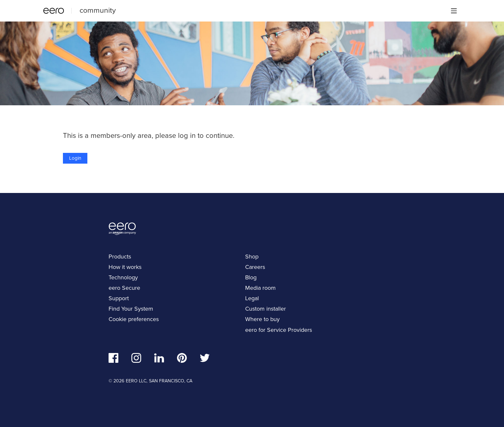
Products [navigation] (120, 257)
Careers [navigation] (255, 267)
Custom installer (266, 309)
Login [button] (75, 158)
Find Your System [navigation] (131, 309)
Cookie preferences (134, 319)
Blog (251, 277)
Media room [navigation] (260, 288)
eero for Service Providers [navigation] (279, 330)
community (98, 10)
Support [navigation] (119, 298)
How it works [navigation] (125, 267)
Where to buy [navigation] (262, 319)
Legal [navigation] (252, 298)
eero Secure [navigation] (124, 288)
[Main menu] (454, 11)
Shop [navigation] (252, 257)
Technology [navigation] (123, 277)
